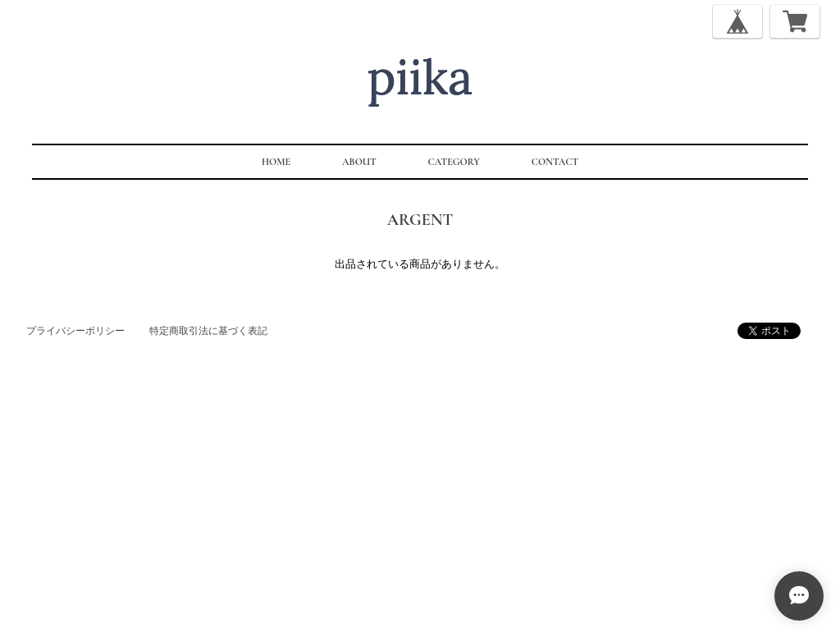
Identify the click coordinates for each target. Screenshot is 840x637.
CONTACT (555, 162)
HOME (276, 162)
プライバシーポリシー (75, 331)
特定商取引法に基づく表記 (208, 331)
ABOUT (359, 162)
